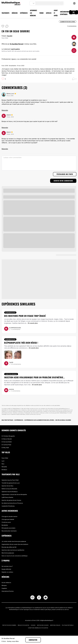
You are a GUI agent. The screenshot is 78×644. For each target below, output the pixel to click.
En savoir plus (33, 323)
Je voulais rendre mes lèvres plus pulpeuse (14, 541)
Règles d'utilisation (23, 625)
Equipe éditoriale (6, 569)
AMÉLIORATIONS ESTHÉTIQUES (65, 13)
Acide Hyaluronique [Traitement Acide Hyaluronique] (11, 374)
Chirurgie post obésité (8, 519)
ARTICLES (49, 13)
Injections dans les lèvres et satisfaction (13, 550)
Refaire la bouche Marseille (9, 489)
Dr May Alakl (5, 448)
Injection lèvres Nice (7, 486)
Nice (3, 464)
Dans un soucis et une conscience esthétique (15, 556)
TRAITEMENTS (5, 13)
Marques (4, 585)
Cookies (33, 625)
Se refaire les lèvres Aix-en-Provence (12, 503)
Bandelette (5, 525)
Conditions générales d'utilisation (38, 628)
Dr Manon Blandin (7, 439)
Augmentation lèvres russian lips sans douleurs (15, 544)
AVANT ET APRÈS (56, 13)
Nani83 (10, 36)
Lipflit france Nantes (7, 497)
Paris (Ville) (5, 458)
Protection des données (9, 625)
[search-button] (62, 3)
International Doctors (8, 591)
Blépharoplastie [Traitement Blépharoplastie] (10, 313)
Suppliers (4, 588)
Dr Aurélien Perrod (17, 44)
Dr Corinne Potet (6, 445)
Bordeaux (4, 470)
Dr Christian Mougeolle (8, 436)
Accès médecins (6, 583)
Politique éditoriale (68, 625)
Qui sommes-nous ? (7, 566)
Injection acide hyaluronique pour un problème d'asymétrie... (35, 377)
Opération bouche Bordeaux (10, 492)
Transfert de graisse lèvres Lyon (11, 483)
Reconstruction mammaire (9, 531)
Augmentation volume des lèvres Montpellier (14, 494)
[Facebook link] (39, 598)
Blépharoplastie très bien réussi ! (21, 343)
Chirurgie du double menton (9, 516)
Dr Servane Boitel (7, 442)
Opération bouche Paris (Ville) (10, 480)
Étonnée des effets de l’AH (9, 547)
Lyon (3, 461)
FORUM (41, 13)
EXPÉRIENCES (24, 13)
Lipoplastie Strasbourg (8, 506)
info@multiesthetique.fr (46, 620)
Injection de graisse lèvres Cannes (11, 500)
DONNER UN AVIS (74, 12)
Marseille (4, 467)
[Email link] (46, 598)
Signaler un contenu (7, 572)
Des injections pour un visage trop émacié (25, 316)
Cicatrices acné (6, 522)
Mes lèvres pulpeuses (8, 553)
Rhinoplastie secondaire (8, 528)
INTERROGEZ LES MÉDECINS (33, 13)
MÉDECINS (15, 13)
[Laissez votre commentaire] (39, 163)
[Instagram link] (32, 598)
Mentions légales (55, 625)
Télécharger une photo (65, 174)
